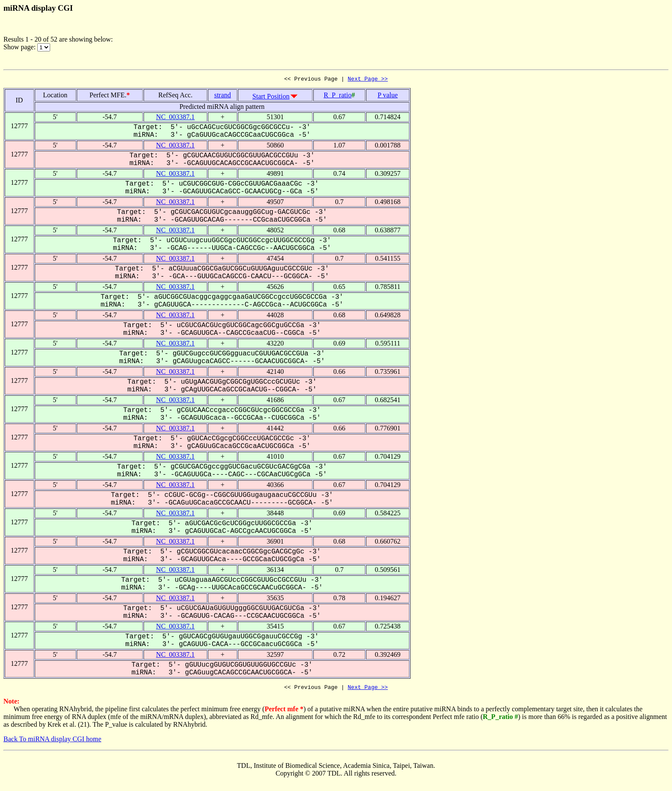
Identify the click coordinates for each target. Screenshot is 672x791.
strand (223, 96)
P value (388, 96)
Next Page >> (368, 80)
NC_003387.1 (175, 118)
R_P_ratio (337, 96)
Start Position (271, 98)
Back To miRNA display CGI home (52, 741)
